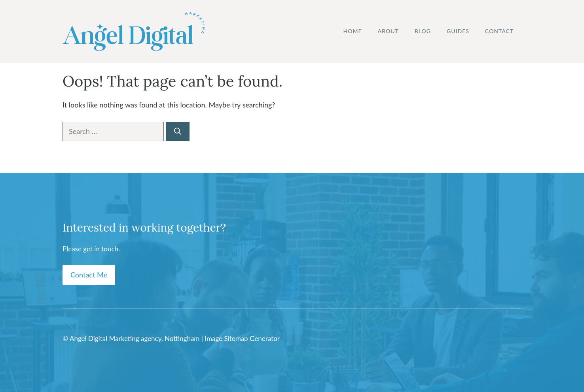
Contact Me (89, 275)
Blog (423, 31)
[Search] (178, 131)
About (388, 31)
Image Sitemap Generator (242, 338)
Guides (458, 31)
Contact (499, 31)
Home (353, 31)
